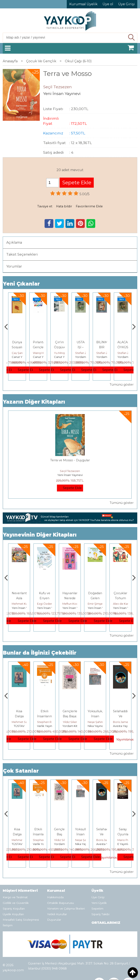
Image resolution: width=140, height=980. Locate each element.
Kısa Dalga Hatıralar (44, 716)
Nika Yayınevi (122, 726)
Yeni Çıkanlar (21, 284)
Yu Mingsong (84, 353)
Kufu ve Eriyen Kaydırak (70, 598)
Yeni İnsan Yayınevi (70, 475)
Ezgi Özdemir (72, 604)
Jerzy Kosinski (21, 722)
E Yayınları (19, 726)
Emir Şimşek (121, 604)
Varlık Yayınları (72, 726)
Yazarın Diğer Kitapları (34, 402)
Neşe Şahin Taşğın (125, 722)
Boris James (126, 840)
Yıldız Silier (95, 722)
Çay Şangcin (41, 353)
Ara (132, 38)
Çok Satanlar (21, 771)
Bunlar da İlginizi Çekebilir (40, 653)
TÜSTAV (17, 357)
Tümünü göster (122, 385)
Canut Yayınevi (43, 357)
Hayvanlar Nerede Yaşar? (95, 598)
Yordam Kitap (106, 357)
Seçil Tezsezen (70, 471)
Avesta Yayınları (128, 844)
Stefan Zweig (105, 353)
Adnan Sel (19, 353)
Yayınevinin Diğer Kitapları (40, 535)
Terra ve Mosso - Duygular (70, 460)
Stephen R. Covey (75, 722)
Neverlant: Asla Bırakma (45, 598)
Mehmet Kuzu (21, 604)
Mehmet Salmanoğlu (51, 722)
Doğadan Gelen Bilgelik (120, 598)
